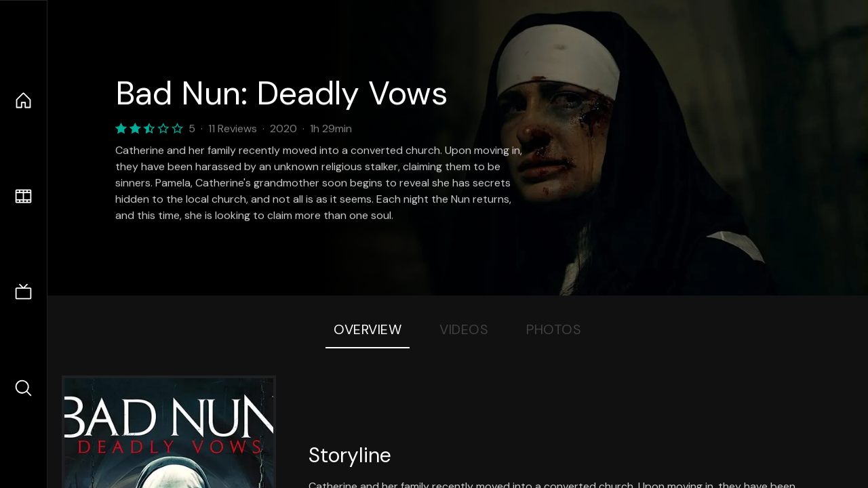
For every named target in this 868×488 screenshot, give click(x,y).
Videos (464, 329)
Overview (368, 329)
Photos (554, 329)
